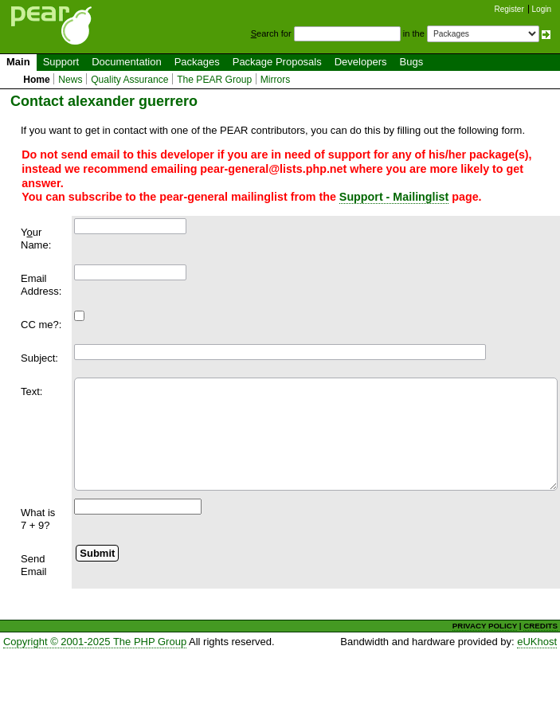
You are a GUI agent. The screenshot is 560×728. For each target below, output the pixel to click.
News (70, 80)
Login (542, 9)
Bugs (412, 62)
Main (18, 62)
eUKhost (537, 642)
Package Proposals (277, 62)
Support (61, 62)
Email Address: (41, 285)
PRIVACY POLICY (485, 626)
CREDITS (540, 626)
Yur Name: (36, 239)
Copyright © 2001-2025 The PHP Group (95, 642)
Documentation (126, 62)
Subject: (39, 358)
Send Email (34, 565)
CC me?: (41, 325)
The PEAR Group (214, 80)
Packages (197, 62)
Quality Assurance (129, 80)
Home (37, 80)
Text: (31, 391)
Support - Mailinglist (394, 197)
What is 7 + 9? (38, 519)
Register (509, 9)
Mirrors (276, 80)
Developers (361, 62)
